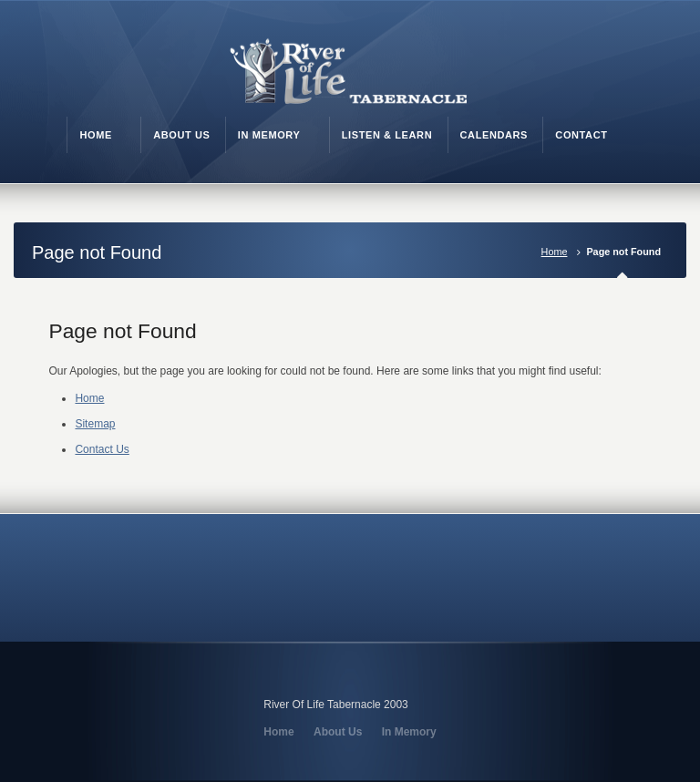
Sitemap (95, 424)
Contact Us (102, 449)
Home (555, 252)
